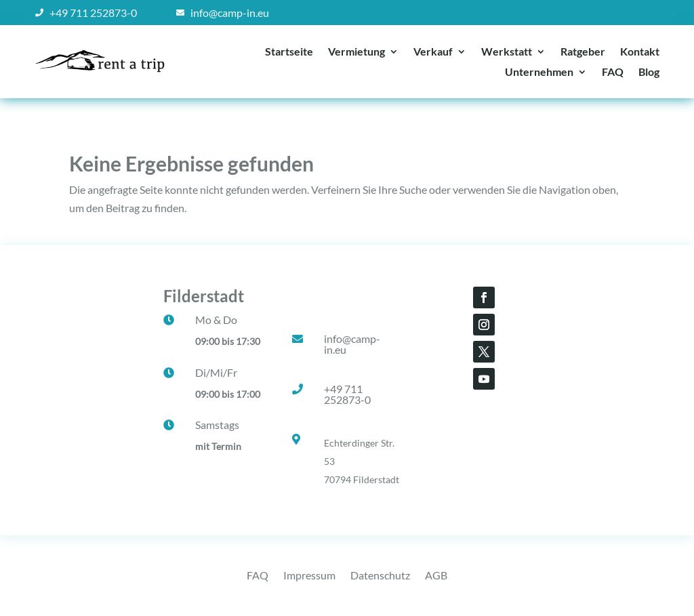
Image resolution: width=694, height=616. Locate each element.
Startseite (289, 52)
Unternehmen (539, 73)
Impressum (309, 576)
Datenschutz (380, 576)
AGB (436, 576)
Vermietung (356, 52)
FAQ (613, 73)
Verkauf (433, 52)
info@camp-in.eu (352, 344)
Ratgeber (583, 52)
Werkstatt (507, 52)
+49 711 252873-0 (347, 394)
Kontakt (640, 52)
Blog (649, 73)
